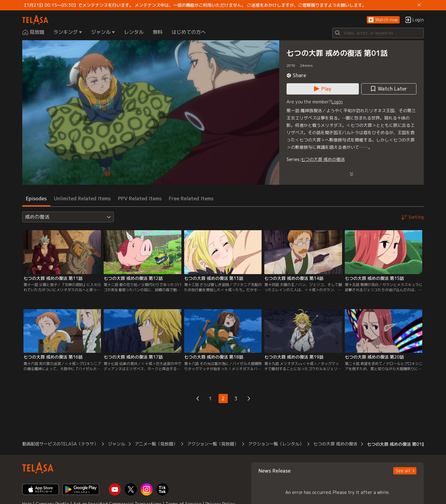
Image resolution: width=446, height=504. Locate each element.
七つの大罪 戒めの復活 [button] (335, 444)
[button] (383, 20)
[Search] (378, 33)
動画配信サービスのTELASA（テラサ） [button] (60, 444)
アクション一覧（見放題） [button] (213, 444)
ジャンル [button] (116, 444)
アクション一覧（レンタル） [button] (276, 444)
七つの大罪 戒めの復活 (323, 159)
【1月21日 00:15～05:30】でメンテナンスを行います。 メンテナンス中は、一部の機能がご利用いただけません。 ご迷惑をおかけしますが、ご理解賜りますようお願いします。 (194, 5)
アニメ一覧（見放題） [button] (156, 444)
